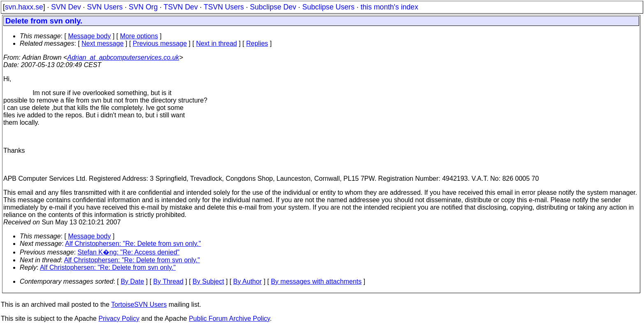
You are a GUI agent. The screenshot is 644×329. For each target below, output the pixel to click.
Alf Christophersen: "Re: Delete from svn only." (133, 244)
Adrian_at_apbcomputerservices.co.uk (123, 57)
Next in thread (217, 43)
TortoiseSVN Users (139, 304)
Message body (89, 36)
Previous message (160, 43)
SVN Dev (66, 7)
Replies (257, 43)
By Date (132, 281)
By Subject (208, 281)
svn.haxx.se (24, 7)
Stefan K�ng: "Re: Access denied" (129, 252)
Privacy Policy (119, 318)
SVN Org (143, 7)
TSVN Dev (181, 7)
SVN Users (105, 7)
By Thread (169, 281)
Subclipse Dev (273, 7)
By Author (247, 281)
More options (139, 36)
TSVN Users (224, 7)
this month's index (389, 7)
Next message (102, 43)
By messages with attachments (316, 281)
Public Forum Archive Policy (229, 318)
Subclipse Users (328, 7)
